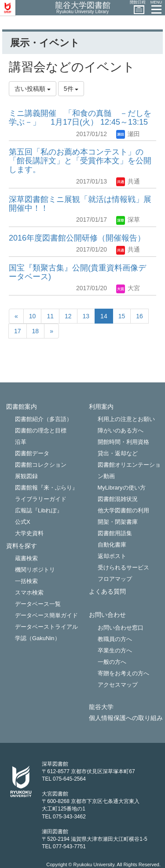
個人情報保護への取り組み (126, 718)
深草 (128, 220)
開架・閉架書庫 (118, 522)
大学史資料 (29, 533)
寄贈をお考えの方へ (123, 673)
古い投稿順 (33, 89)
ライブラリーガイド (41, 499)
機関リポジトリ (35, 570)
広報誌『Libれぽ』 (39, 510)
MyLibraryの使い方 (122, 488)
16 (139, 316)
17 (18, 331)
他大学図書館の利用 (123, 510)
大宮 (128, 288)
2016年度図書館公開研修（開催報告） (77, 238)
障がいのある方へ (121, 430)
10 (33, 316)
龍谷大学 (101, 707)
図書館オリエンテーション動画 (129, 470)
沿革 (21, 442)
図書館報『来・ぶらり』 (46, 488)
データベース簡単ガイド (46, 615)
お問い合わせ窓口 (121, 628)
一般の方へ (112, 662)
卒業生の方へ (115, 650)
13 (86, 316)
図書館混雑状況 (118, 499)
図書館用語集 (115, 533)
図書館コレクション (41, 465)
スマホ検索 (29, 592)
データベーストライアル (46, 627)
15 (122, 316)
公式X (23, 522)
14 (104, 316)
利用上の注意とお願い (126, 419)
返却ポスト (112, 556)
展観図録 (26, 476)
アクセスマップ (118, 685)
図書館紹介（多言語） (44, 419)
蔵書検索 (26, 558)
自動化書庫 (112, 545)
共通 (128, 181)
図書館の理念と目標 (41, 430)
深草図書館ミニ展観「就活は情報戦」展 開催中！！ (80, 204)
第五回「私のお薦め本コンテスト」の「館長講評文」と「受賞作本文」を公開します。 (80, 161)
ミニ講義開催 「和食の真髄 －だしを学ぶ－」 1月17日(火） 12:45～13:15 (80, 118)
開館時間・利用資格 (123, 442)
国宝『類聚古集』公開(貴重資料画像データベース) (77, 272)
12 (68, 316)
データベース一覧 (38, 604)
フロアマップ (115, 579)
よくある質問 (107, 592)
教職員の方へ (115, 639)
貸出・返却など (118, 453)
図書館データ (32, 453)
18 (36, 331)
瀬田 (128, 134)
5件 (71, 89)
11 (50, 316)
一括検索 (26, 581)
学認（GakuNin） (38, 638)
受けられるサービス (123, 567)
